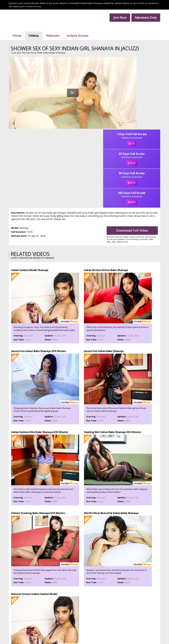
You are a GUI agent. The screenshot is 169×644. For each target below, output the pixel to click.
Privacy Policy (79, 635)
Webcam (54, 29)
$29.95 (144, 93)
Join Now (118, 18)
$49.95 (144, 118)
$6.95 (144, 69)
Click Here (112, 623)
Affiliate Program (115, 632)
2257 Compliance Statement (100, 635)
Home (19, 29)
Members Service (97, 632)
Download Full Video (134, 171)
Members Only (144, 18)
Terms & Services (64, 635)
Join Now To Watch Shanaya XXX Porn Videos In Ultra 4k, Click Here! (85, 507)
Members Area (63, 632)
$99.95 (144, 143)
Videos (35, 29)
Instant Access (79, 29)
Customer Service (80, 632)
